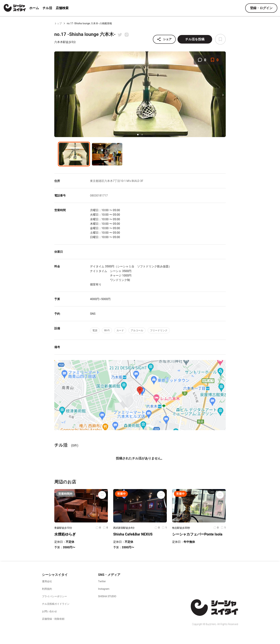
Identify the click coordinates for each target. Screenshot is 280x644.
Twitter (102, 581)
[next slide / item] (223, 95)
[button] (138, 135)
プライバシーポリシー (54, 596)
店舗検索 (62, 8)
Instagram (104, 589)
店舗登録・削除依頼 (53, 619)
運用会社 (47, 581)
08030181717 (99, 196)
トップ (58, 23)
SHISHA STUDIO (107, 596)
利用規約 (47, 589)
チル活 (47, 8)
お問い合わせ (49, 611)
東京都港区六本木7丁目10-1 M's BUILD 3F (117, 181)
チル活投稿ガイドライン (56, 604)
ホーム (34, 8)
